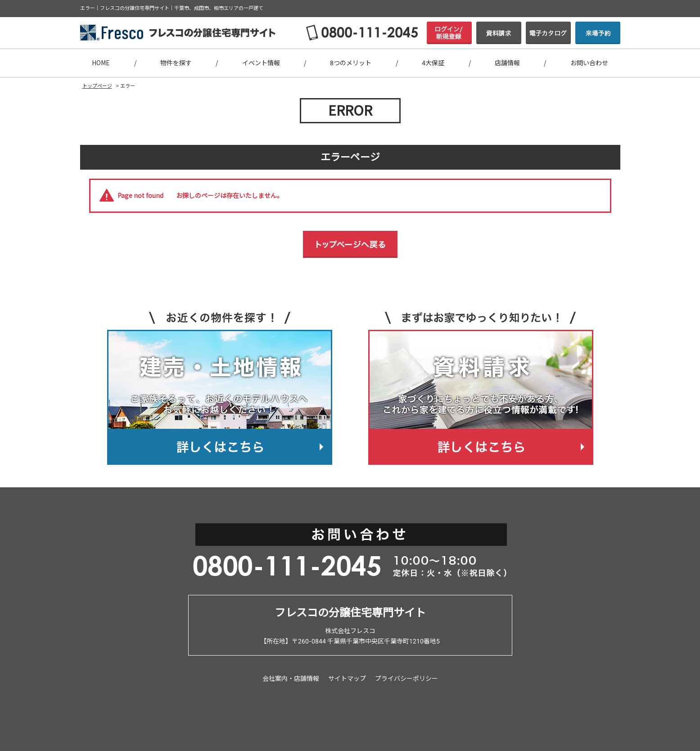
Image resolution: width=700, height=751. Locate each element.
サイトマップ (347, 679)
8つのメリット (351, 63)
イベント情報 (261, 63)
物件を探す (176, 63)
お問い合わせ (589, 63)
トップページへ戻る (350, 244)
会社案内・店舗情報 (291, 679)
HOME (101, 63)
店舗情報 (507, 63)
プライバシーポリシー (406, 679)
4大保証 (433, 63)
